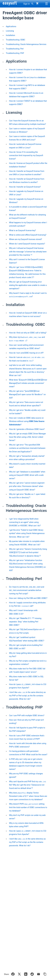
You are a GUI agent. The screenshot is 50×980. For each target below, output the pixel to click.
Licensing (10, 31)
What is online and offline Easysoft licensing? (28, 235)
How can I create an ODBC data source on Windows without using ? (27, 421)
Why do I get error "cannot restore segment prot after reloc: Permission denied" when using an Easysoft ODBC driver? (27, 486)
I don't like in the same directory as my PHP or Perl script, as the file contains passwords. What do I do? (27, 696)
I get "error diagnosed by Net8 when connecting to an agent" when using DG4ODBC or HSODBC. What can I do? (25, 522)
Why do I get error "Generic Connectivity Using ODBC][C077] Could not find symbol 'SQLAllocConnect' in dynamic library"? (28, 552)
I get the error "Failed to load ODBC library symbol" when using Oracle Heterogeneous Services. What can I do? (27, 533)
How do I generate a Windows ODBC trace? (27, 429)
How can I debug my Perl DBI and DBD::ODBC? (28, 598)
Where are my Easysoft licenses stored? (26, 239)
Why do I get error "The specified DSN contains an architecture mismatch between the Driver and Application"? (27, 448)
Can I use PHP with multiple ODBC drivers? (27, 715)
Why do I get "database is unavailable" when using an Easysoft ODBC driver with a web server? (27, 475)
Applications (11, 26)
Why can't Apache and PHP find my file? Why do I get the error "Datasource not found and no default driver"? (28, 785)
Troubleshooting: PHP (15, 53)
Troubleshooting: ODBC (16, 40)
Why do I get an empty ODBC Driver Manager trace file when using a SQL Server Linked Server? (27, 437)
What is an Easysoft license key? (22, 230)
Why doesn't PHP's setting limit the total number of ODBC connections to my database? (28, 807)
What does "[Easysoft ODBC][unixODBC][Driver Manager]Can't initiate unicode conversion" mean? (28, 383)
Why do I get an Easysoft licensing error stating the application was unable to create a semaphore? (28, 285)
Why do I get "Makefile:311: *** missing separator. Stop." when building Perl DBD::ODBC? (25, 622)
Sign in (27, 4)
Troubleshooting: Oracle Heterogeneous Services (26, 44)
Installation (10, 35)
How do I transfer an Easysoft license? (25, 187)
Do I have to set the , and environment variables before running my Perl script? (27, 590)
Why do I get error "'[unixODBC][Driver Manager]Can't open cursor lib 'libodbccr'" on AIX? (27, 394)
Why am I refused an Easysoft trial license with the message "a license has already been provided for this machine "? (28, 252)
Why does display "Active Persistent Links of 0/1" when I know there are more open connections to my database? (28, 796)
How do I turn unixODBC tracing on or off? (26, 353)
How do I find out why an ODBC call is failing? (28, 333)
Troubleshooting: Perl (15, 49)
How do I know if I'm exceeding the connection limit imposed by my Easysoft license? (26, 155)
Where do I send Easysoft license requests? (27, 244)
